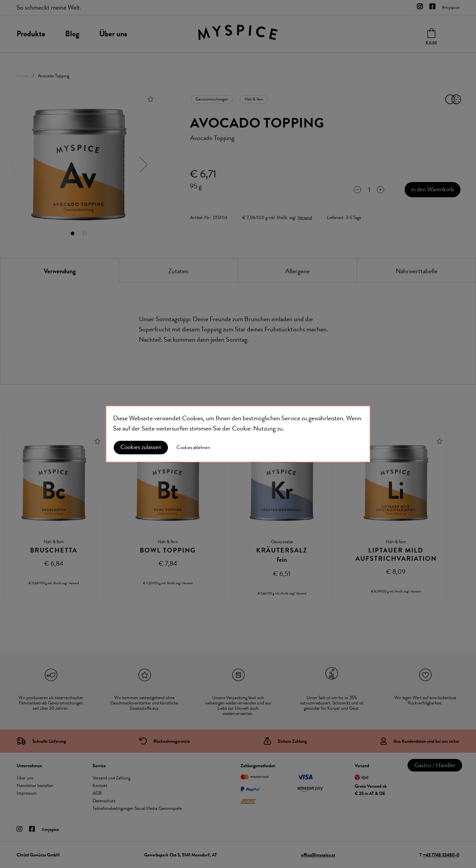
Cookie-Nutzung (254, 428)
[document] (238, 434)
